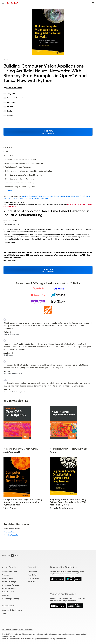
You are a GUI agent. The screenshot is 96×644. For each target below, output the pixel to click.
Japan (5, 613)
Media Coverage (9, 582)
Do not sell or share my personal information (18, 630)
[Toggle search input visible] (93, 3)
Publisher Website (11, 535)
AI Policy (31, 582)
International (9, 606)
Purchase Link (9, 532)
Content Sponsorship (11, 599)
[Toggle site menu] (3, 3)
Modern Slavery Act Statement (55, 639)
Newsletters (33, 575)
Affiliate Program (9, 588)
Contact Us (33, 572)
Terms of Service (8, 639)
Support (32, 567)
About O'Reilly (9, 567)
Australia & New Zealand (12, 610)
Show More (8, 191)
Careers (5, 575)
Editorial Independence (34, 639)
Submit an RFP (8, 592)
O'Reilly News (8, 578)
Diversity (6, 595)
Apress (10, 115)
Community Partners (10, 585)
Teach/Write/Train (10, 572)
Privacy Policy (34, 578)
